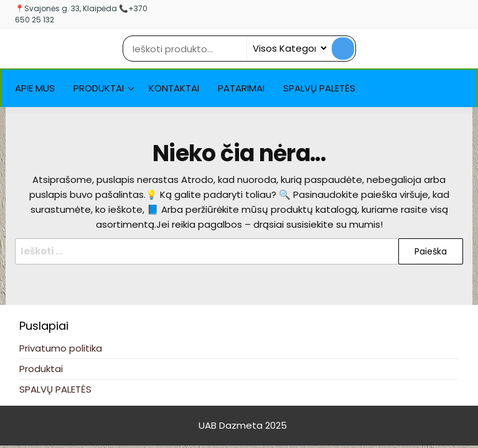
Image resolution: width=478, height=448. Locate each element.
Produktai (99, 88)
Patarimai (241, 88)
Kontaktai (174, 88)
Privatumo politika (61, 348)
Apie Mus (35, 88)
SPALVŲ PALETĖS (319, 88)
